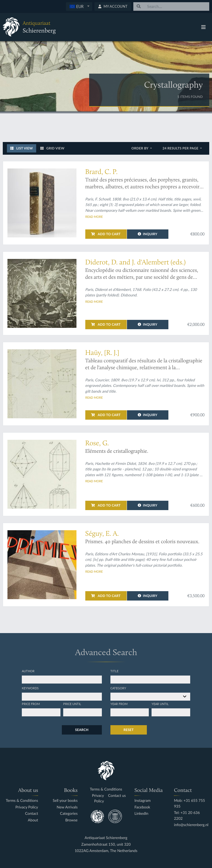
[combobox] (79, 6)
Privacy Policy (27, 807)
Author (28, 671)
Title (114, 671)
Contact (32, 814)
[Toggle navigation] (203, 27)
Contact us (117, 796)
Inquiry (148, 234)
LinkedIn (141, 814)
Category (118, 688)
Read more (94, 216)
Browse (71, 820)
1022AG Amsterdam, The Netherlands (106, 851)
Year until (160, 704)
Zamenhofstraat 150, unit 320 (106, 844)
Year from (119, 704)
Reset (129, 730)
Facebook (142, 807)
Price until (72, 704)
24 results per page (181, 148)
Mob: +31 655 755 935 (190, 803)
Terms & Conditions (22, 801)
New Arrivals (67, 807)
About (33, 820)
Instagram (143, 801)
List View (22, 148)
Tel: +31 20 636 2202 (187, 815)
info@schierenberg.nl (191, 825)
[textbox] (79, 6)
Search (82, 730)
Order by (140, 148)
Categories (69, 814)
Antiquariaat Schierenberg (106, 838)
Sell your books (65, 801)
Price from (31, 704)
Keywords (30, 688)
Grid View (52, 148)
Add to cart (106, 234)
